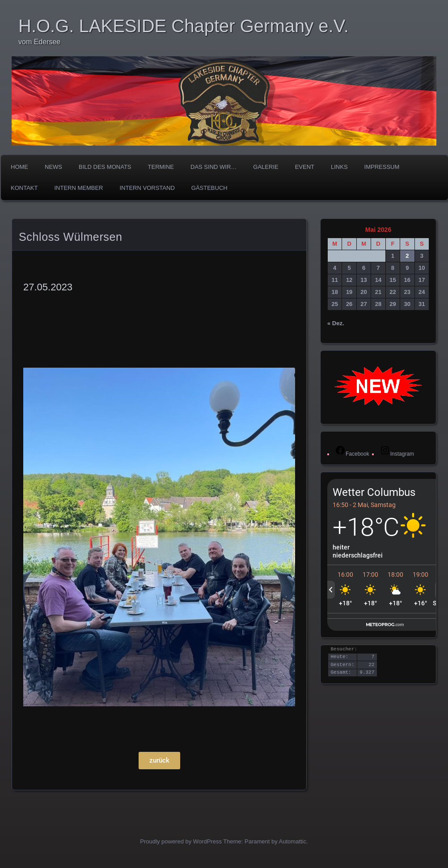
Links (339, 167)
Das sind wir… (213, 167)
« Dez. (336, 323)
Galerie (266, 167)
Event (305, 167)
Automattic (293, 841)
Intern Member (78, 188)
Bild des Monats (105, 167)
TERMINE (161, 167)
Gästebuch (209, 188)
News (53, 167)
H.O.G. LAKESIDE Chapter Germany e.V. (184, 26)
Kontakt (24, 188)
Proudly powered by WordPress (181, 841)
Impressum (382, 167)
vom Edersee (39, 42)
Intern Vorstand (147, 188)
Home (19, 167)
